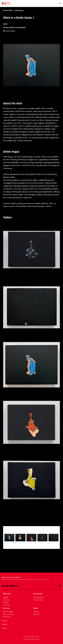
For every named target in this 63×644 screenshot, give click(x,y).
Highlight (5, 597)
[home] (7, 3)
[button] (60, 4)
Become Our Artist (8, 614)
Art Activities (6, 605)
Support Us (36, 614)
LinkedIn (4, 628)
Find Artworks (7, 617)
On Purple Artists (38, 600)
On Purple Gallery (39, 597)
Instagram (5, 621)
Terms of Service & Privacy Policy (32, 639)
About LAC (36, 612)
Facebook (5, 624)
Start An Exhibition (8, 612)
